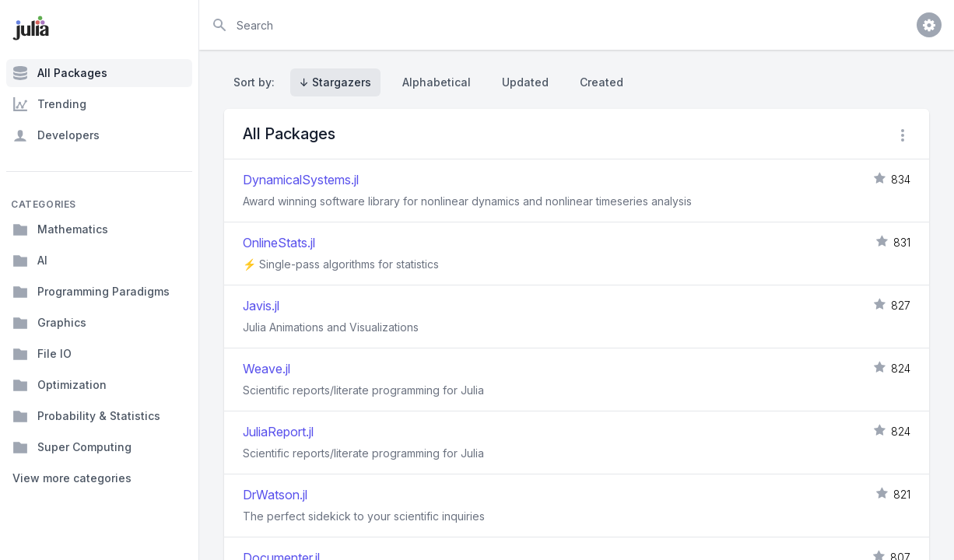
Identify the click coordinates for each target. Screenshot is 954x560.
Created (602, 82)
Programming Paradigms (91, 292)
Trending (49, 104)
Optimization (60, 385)
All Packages (60, 73)
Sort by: (257, 82)
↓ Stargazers (335, 82)
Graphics (49, 323)
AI (30, 261)
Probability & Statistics (86, 416)
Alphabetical (437, 82)
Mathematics (60, 229)
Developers (56, 135)
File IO (42, 354)
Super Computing (72, 447)
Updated (525, 82)
